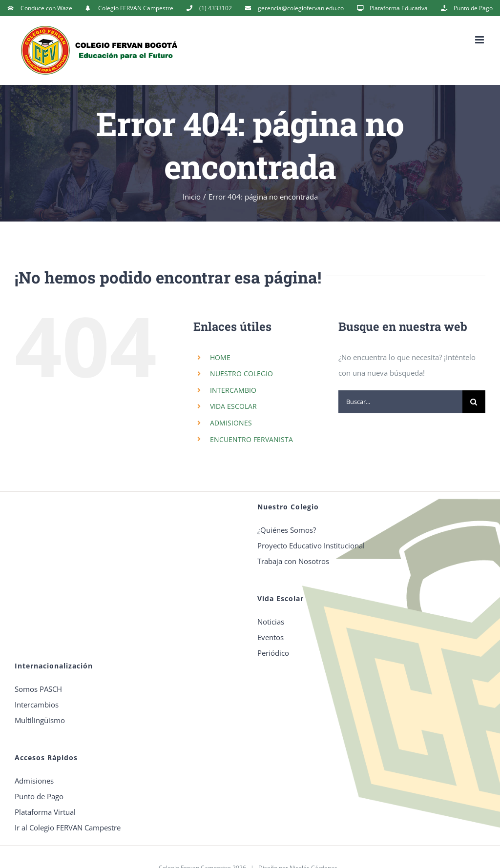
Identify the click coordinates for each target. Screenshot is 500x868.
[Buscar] (474, 402)
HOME (220, 357)
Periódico (273, 653)
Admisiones (34, 781)
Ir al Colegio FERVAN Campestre (68, 828)
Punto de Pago (39, 796)
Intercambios (37, 705)
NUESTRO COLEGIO (241, 373)
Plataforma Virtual (45, 812)
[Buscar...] (400, 402)
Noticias (271, 622)
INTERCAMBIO (233, 390)
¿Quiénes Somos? (287, 530)
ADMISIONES (231, 423)
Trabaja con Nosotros (293, 561)
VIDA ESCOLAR (233, 406)
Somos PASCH (38, 689)
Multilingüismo (40, 720)
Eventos (271, 637)
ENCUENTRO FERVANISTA (251, 439)
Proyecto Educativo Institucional (311, 545)
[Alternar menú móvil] (480, 40)
